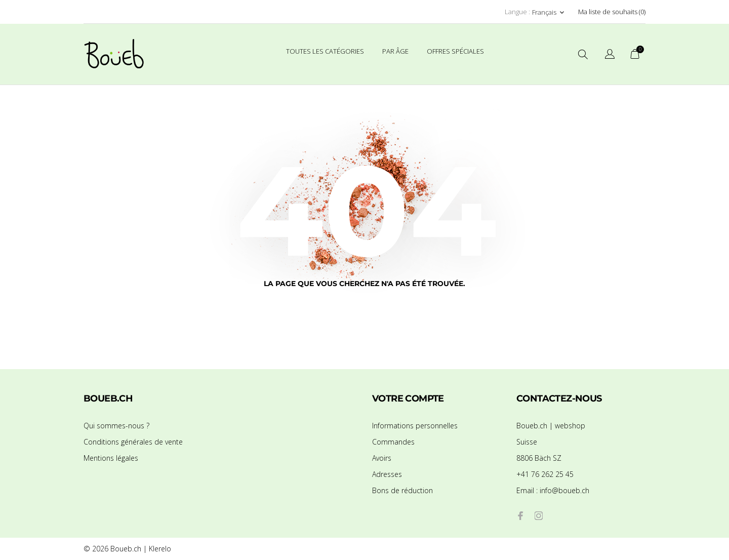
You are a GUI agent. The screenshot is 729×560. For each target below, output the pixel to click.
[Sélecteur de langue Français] (549, 12)
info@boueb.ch (553, 490)
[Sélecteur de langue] (610, 55)
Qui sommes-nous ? (116, 426)
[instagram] (539, 516)
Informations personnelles (415, 426)
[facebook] (520, 516)
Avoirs (382, 458)
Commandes (393, 442)
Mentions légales (111, 458)
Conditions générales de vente (133, 442)
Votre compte (408, 398)
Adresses (387, 474)
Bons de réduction (402, 490)
